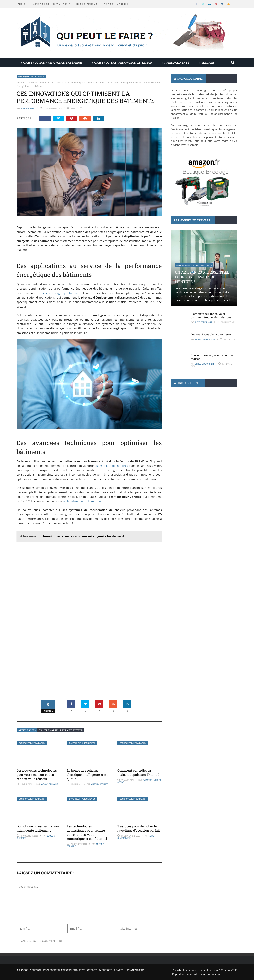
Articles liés (27, 730)
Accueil (22, 4)
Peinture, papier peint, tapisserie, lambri (194, 265)
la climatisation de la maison (82, 501)
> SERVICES (207, 62)
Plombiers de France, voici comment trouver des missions (211, 315)
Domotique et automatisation (31, 77)
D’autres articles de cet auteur (61, 730)
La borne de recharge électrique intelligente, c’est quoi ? (87, 775)
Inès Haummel (28, 108)
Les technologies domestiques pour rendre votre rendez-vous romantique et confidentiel (87, 832)
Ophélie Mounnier (204, 364)
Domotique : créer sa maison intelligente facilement (38, 828)
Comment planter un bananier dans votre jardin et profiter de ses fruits (203, 436)
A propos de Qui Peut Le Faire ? (51, 4)
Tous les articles (86, 4)
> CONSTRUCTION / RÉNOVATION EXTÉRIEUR (52, 62)
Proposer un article (116, 4)
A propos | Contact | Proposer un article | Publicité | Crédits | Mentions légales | (71, 970)
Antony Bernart (49, 784)
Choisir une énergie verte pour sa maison (212, 357)
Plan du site (135, 970)
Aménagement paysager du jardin (191, 424)
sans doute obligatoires (112, 466)
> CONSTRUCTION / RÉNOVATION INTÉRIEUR (122, 62)
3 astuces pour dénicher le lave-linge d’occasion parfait (139, 828)
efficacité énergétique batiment (60, 293)
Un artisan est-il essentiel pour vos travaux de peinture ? (202, 277)
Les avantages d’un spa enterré (211, 334)
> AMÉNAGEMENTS (176, 62)
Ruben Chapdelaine (205, 339)
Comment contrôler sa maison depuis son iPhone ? (138, 772)
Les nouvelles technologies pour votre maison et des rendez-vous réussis (37, 775)
